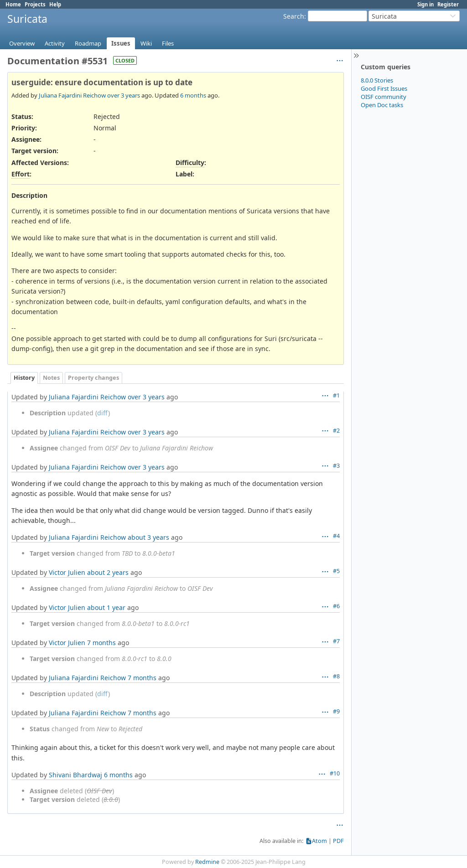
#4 (336, 536)
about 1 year (106, 607)
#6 (336, 606)
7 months (101, 643)
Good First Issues (384, 88)
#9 (336, 711)
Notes (51, 378)
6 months (193, 95)
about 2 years (108, 572)
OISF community (384, 97)
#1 (336, 395)
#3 (336, 466)
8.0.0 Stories (377, 80)
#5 (336, 571)
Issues (121, 43)
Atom (319, 841)
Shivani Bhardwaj (75, 775)
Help (55, 4)
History (24, 378)
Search (294, 16)
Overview (22, 43)
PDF (338, 841)
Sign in (425, 4)
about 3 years (148, 537)
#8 (336, 676)
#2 (336, 431)
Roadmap (88, 43)
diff (103, 413)
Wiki (146, 43)
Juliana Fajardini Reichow (72, 95)
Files (168, 43)
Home (13, 4)
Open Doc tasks (382, 105)
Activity (55, 43)
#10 (335, 773)
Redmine (207, 862)
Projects (35, 4)
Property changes (93, 378)
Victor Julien (67, 572)
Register (448, 4)
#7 (336, 641)
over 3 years (124, 95)
